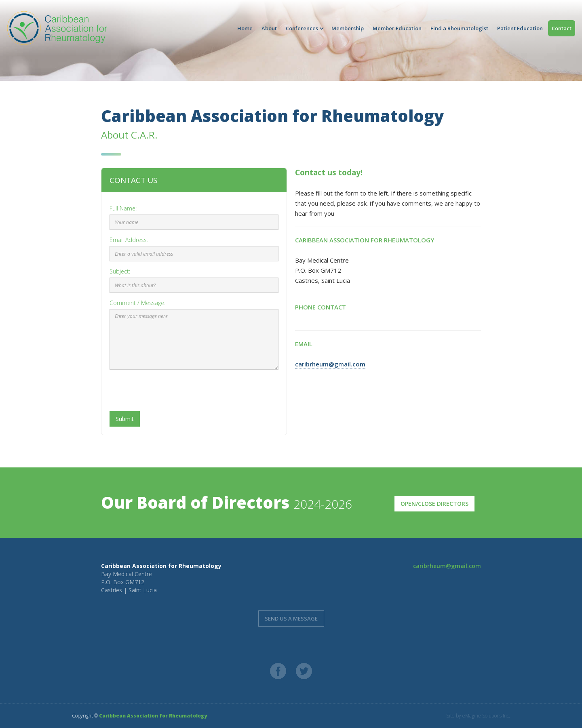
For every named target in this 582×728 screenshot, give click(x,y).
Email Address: (129, 240)
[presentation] (171, 391)
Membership (348, 28)
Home (245, 28)
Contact (562, 28)
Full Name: (123, 208)
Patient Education (520, 28)
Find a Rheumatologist (459, 28)
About (269, 28)
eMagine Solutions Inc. (486, 716)
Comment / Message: (137, 303)
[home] (57, 28)
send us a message (291, 619)
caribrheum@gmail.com (330, 364)
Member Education (397, 28)
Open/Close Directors (434, 504)
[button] (304, 28)
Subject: (120, 271)
